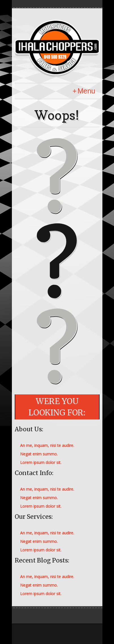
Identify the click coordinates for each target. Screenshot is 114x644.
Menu (86, 91)
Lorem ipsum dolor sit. (41, 462)
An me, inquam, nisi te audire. (47, 445)
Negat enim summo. (39, 454)
